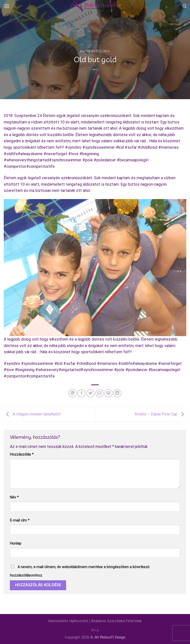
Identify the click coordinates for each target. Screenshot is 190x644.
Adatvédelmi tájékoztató (68, 621)
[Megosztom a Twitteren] (90, 393)
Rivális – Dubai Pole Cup (160, 414)
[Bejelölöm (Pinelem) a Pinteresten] (108, 393)
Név (14, 497)
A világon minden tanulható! (32, 414)
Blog (95, 630)
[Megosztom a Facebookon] (82, 393)
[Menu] (7, 6)
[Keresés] (184, 6)
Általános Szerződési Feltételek (116, 621)
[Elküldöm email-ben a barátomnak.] (100, 393)
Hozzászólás (22, 454)
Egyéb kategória (95, 51)
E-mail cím (20, 520)
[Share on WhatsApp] (73, 393)
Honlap (16, 543)
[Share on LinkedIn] (117, 393)
